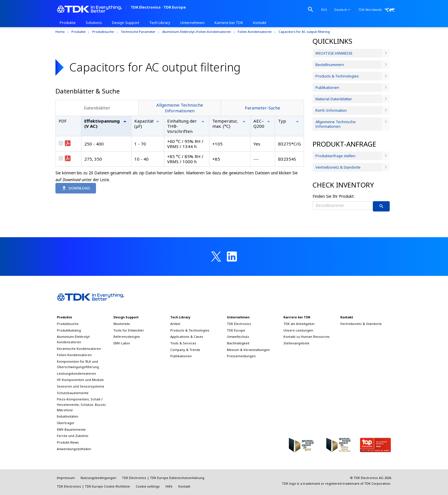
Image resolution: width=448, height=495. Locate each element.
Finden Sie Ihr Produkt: (334, 196)
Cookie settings (148, 486)
